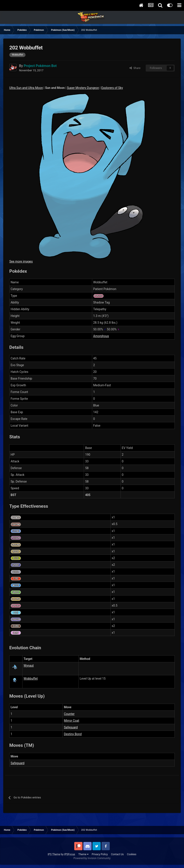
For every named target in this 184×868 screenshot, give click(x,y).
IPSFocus (69, 854)
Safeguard (71, 727)
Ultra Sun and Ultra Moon (26, 88)
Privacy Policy (100, 854)
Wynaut (29, 666)
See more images (21, 261)
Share (135, 68)
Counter (69, 714)
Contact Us (117, 854)
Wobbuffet (31, 679)
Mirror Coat (71, 721)
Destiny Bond (73, 734)
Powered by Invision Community (92, 858)
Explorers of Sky (112, 88)
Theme (83, 854)
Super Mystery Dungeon (83, 88)
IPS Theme (54, 854)
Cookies (132, 854)
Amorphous (101, 336)
